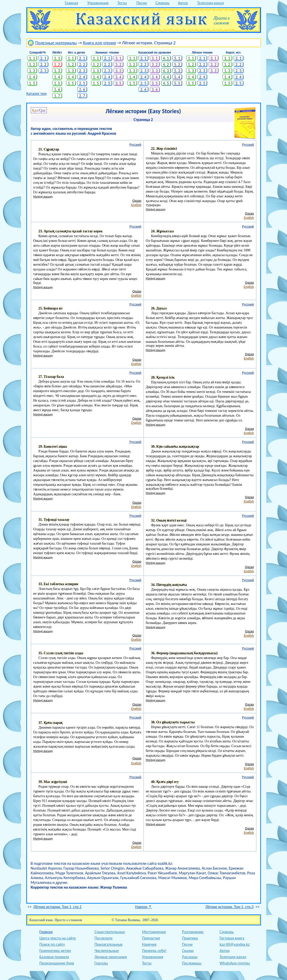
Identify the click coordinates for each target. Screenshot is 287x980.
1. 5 (32, 83)
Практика (190, 938)
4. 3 (166, 71)
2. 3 (43, 71)
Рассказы (190, 957)
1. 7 (57, 96)
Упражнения (98, 3)
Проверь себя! (154, 951)
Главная (71, 3)
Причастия (151, 938)
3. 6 (155, 90)
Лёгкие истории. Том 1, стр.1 (57, 907)
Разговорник (193, 932)
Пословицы (192, 963)
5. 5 (177, 83)
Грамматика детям (55, 951)
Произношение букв (57, 963)
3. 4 (118, 77)
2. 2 (43, 64)
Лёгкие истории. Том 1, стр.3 (230, 907)
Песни (142, 3)
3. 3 (118, 71)
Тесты (122, 3)
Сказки (188, 951)
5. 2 (177, 64)
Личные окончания (111, 957)
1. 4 (32, 77)
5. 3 (177, 71)
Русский (135, 145)
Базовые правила (54, 957)
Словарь (162, 3)
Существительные (110, 932)
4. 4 (166, 77)
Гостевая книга (232, 938)
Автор (183, 3)
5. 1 (177, 58)
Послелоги (104, 938)
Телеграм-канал (211, 3)
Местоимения (154, 932)
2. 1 (43, 58)
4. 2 (166, 64)
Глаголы (101, 963)
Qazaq (137, 201)
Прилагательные (109, 944)
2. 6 (82, 90)
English (136, 205)
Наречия (149, 944)
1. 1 (32, 58)
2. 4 (82, 77)
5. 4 (177, 77)
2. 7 (82, 96)
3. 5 (118, 83)
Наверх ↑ (143, 907)
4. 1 (166, 58)
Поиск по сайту (52, 944)
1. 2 (32, 64)
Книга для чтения (99, 43)
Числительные (107, 951)
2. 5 (82, 83)
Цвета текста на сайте (58, 938)
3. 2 (118, 64)
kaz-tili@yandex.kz (235, 944)
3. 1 (118, 58)
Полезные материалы (56, 43)
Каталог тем (37, 94)
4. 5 (166, 83)
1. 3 (32, 71)
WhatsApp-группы (235, 963)
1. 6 (57, 90)
